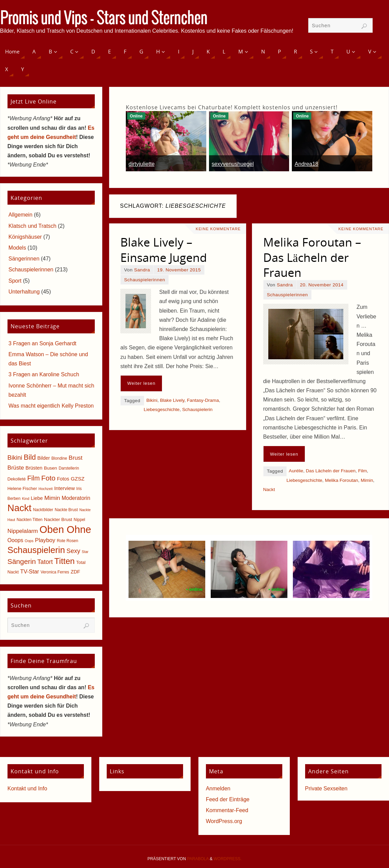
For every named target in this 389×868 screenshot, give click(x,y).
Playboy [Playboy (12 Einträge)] (45, 540)
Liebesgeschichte (162, 409)
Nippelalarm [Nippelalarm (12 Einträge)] (23, 531)
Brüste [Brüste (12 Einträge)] (16, 468)
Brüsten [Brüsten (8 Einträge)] (34, 468)
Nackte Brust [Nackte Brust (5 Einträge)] (66, 510)
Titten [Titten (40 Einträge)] (64, 561)
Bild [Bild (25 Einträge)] (30, 457)
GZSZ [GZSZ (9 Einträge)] (77, 479)
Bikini (152, 400)
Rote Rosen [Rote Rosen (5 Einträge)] (68, 541)
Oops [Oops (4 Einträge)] (29, 541)
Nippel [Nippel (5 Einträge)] (79, 520)
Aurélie (296, 471)
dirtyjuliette (141, 164)
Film (362, 471)
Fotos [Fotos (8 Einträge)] (63, 479)
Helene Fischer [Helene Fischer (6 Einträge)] (22, 488)
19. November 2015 (179, 270)
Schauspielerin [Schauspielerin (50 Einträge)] (36, 550)
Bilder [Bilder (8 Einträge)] (43, 458)
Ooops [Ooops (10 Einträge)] (15, 540)
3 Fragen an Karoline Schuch (44, 374)
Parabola (198, 859)
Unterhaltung (24, 292)
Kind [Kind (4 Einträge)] (26, 499)
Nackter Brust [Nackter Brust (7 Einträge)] (58, 519)
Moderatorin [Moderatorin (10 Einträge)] (76, 498)
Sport (15, 281)
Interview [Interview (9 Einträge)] (65, 488)
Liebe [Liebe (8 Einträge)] (37, 498)
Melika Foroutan (341, 480)
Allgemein (20, 215)
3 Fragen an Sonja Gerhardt (42, 343)
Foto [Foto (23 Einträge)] (48, 478)
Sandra (142, 270)
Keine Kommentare (218, 229)
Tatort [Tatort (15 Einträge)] (45, 562)
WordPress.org (224, 821)
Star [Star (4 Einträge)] (85, 552)
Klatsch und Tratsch (33, 226)
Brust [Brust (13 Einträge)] (76, 458)
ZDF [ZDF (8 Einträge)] (75, 572)
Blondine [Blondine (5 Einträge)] (59, 458)
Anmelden (218, 788)
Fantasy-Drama (203, 400)
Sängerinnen (24, 259)
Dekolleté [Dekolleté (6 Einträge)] (17, 479)
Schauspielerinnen (145, 280)
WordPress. (228, 859)
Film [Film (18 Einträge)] (33, 478)
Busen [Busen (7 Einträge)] (51, 468)
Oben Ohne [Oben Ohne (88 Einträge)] (65, 529)
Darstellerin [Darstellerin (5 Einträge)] (69, 468)
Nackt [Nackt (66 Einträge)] (19, 508)
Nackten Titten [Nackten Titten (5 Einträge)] (30, 520)
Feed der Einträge (228, 799)
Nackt (269, 490)
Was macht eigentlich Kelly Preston (51, 406)
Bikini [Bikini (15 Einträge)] (15, 458)
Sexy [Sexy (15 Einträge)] (73, 551)
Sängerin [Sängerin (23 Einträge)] (22, 561)
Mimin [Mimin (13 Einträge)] (52, 498)
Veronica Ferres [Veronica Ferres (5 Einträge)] (55, 572)
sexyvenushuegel (233, 164)
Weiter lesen (141, 383)
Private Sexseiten (326, 788)
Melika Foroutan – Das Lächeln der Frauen (312, 257)
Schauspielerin (197, 409)
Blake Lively (172, 400)
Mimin (367, 480)
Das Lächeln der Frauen (331, 471)
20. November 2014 (322, 285)
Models (17, 248)
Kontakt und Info (27, 788)
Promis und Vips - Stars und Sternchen (104, 19)
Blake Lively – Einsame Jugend (164, 250)
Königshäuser (25, 237)
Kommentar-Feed (227, 810)
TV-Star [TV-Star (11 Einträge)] (29, 571)
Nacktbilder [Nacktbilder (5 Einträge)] (43, 510)
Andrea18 (306, 164)
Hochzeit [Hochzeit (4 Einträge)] (46, 489)
